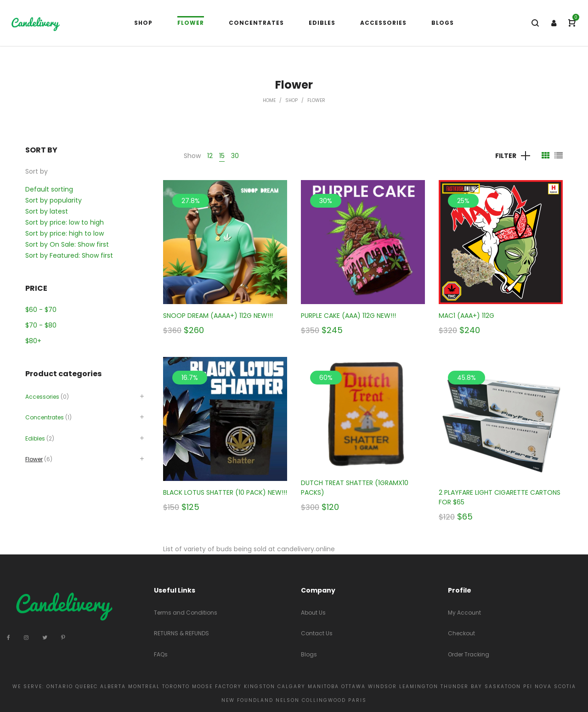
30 (235, 156)
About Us (313, 613)
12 (210, 156)
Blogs (309, 654)
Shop (291, 100)
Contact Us (317, 633)
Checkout (461, 633)
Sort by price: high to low (65, 233)
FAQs (161, 654)
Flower (34, 459)
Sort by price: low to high (65, 222)
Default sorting (49, 189)
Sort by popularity (54, 200)
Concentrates (45, 417)
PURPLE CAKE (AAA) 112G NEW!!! (348, 316)
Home (269, 100)
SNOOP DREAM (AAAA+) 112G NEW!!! (218, 316)
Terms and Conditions (186, 613)
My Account (464, 613)
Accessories (42, 397)
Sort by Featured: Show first (69, 255)
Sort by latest (47, 211)
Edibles (35, 438)
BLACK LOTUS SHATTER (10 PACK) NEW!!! (225, 492)
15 (222, 156)
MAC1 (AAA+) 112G (466, 316)
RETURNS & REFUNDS (181, 633)
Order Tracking (469, 654)
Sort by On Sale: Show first (67, 244)
